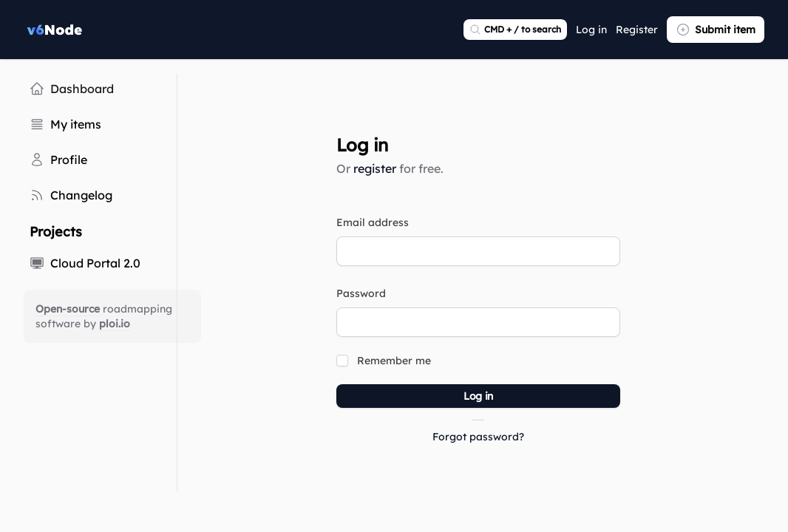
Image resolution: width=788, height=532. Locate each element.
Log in (591, 30)
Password (361, 293)
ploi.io (115, 324)
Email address (373, 222)
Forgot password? (478, 437)
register (375, 168)
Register (637, 30)
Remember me (394, 361)
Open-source (68, 309)
